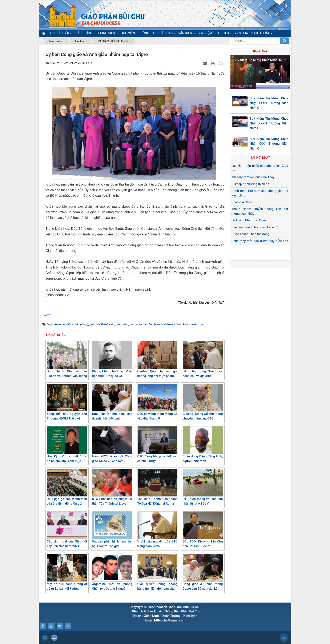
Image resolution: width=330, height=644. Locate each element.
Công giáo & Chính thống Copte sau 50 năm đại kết (203, 572)
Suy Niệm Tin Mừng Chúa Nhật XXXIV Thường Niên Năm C (269, 103)
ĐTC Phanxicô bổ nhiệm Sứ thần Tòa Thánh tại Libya (112, 487)
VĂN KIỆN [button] (187, 34)
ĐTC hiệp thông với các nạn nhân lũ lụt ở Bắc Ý (203, 487)
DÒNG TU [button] (149, 34)
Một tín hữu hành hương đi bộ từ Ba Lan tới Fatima (67, 572)
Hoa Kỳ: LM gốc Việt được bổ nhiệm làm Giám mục (67, 445)
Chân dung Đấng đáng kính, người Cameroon (203, 445)
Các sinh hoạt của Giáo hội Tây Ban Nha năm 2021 (67, 530)
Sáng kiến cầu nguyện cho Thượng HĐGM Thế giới (67, 402)
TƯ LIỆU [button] (225, 34)
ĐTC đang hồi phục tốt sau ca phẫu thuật (157, 445)
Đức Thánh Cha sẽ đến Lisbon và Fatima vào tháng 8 (67, 362)
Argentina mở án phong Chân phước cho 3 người (112, 572)
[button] (260, 72)
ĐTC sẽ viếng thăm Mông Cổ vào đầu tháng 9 (157, 402)
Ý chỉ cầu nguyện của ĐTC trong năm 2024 (157, 530)
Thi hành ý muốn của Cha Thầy (253, 177)
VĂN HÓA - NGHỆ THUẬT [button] (253, 34)
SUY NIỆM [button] (206, 34)
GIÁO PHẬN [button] (84, 34)
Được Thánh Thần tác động (251, 234)
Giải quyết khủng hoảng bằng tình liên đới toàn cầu (157, 572)
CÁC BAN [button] (168, 34)
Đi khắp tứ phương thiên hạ (250, 184)
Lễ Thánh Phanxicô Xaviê (249, 220)
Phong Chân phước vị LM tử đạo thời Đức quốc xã (112, 360)
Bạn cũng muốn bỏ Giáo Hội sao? (255, 227)
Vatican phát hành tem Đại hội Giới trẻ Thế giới (112, 530)
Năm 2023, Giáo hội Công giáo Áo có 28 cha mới (112, 445)
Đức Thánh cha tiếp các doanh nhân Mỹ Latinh (112, 402)
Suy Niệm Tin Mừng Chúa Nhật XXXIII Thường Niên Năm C (269, 123)
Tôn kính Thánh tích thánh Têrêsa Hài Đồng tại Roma (157, 487)
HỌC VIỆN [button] (129, 34)
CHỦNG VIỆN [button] (107, 34)
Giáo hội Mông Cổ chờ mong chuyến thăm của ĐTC (203, 402)
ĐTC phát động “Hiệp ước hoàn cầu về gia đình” (203, 360)
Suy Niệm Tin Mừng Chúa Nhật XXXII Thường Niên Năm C (269, 144)
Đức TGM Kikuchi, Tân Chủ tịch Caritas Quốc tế (203, 530)
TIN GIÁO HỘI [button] (61, 34)
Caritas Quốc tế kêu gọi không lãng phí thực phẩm (157, 360)
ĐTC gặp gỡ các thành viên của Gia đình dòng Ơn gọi (67, 487)
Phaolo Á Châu (242, 202)
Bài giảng (260, 51)
